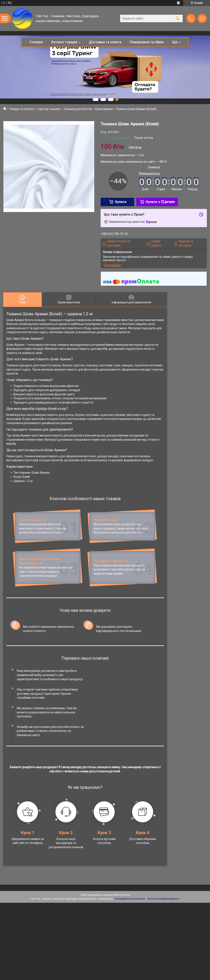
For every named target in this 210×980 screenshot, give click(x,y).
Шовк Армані (104, 109)
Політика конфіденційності (163, 903)
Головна (36, 42)
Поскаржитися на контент (130, 903)
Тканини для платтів (78, 109)
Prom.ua (125, 899)
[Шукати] (178, 18)
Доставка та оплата (105, 42)
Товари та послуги (22, 109)
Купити (121, 202)
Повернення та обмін (147, 42)
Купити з (160, 202)
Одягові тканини (49, 109)
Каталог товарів (64, 42)
